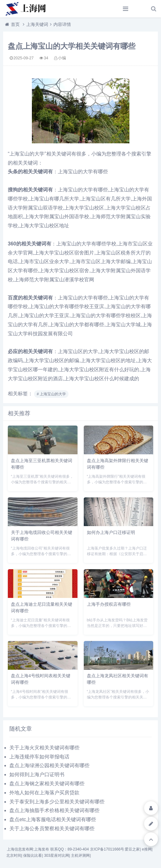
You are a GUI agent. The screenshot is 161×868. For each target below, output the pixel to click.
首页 (15, 24)
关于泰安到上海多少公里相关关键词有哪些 (57, 802)
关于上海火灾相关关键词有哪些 (44, 748)
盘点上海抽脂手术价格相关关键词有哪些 (54, 810)
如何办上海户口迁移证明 (111, 532)
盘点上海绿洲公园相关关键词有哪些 (49, 765)
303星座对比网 (57, 856)
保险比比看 (33, 856)
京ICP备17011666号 (107, 849)
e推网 (147, 849)
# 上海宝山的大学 (51, 394)
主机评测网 (80, 856)
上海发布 (42, 849)
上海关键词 (37, 24)
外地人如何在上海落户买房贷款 (44, 793)
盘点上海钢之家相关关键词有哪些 (47, 784)
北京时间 (14, 856)
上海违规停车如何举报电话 (39, 757)
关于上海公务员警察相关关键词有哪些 (52, 829)
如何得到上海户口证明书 (37, 774)
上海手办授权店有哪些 (109, 604)
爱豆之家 (132, 849)
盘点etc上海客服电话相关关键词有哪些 (53, 819)
